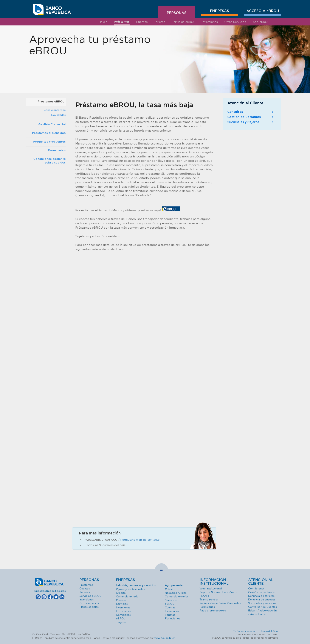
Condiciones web (55, 110)
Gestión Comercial (52, 125)
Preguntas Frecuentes (49, 142)
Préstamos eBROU (51, 102)
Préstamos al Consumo (49, 133)
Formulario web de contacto (140, 540)
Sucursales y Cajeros (251, 122)
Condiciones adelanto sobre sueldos (50, 161)
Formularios (57, 150)
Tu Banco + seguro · (247, 631)
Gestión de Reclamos (251, 117)
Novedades (58, 115)
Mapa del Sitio (270, 631)
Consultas (251, 112)
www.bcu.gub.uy (164, 638)
